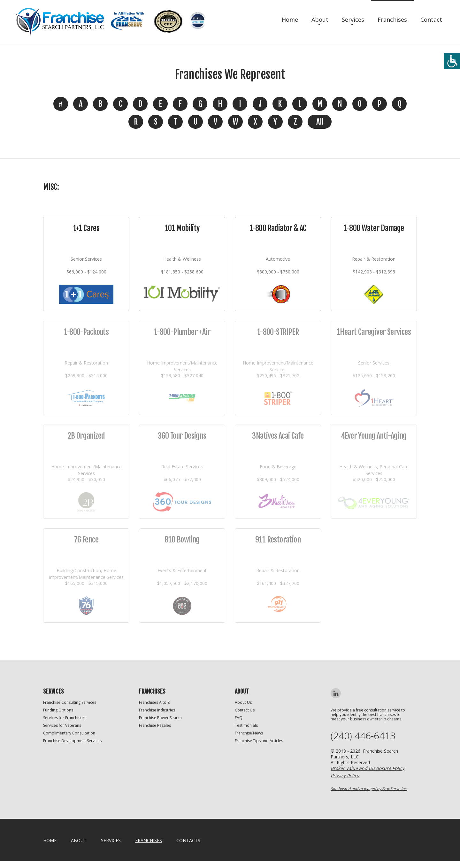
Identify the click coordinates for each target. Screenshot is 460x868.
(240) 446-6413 (363, 736)
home (50, 840)
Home (290, 19)
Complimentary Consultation (69, 733)
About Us (243, 702)
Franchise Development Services (72, 741)
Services (353, 19)
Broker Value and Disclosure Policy (368, 768)
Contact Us (245, 710)
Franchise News (249, 733)
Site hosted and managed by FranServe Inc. (369, 789)
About (320, 19)
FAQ (239, 718)
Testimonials (246, 725)
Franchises (392, 19)
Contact (431, 19)
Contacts (188, 840)
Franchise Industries (157, 710)
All (320, 122)
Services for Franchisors (65, 718)
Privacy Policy (345, 776)
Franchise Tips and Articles (259, 741)
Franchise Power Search (160, 718)
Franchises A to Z (154, 702)
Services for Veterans (62, 725)
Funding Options (58, 710)
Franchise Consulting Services (70, 702)
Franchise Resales (155, 725)
